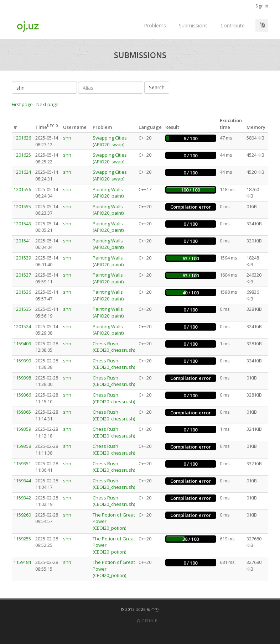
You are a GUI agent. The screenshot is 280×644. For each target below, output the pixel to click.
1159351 (22, 464)
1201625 (22, 155)
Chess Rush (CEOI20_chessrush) (114, 347)
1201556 (22, 189)
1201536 (22, 292)
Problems (155, 25)
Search (157, 87)
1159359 (22, 429)
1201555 (22, 206)
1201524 (22, 326)
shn (67, 138)
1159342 (22, 498)
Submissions (193, 25)
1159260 (22, 515)
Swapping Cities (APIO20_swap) (110, 141)
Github (147, 621)
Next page (47, 104)
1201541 (22, 241)
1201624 (22, 172)
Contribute (233, 25)
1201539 (22, 258)
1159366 (22, 395)
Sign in (262, 6)
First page (22, 104)
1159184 (22, 562)
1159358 (22, 446)
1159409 (22, 344)
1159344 (22, 481)
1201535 (22, 309)
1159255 (22, 539)
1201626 (22, 138)
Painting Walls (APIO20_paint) (108, 193)
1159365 (22, 412)
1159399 (22, 361)
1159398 (22, 378)
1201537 (22, 275)
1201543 (22, 224)
